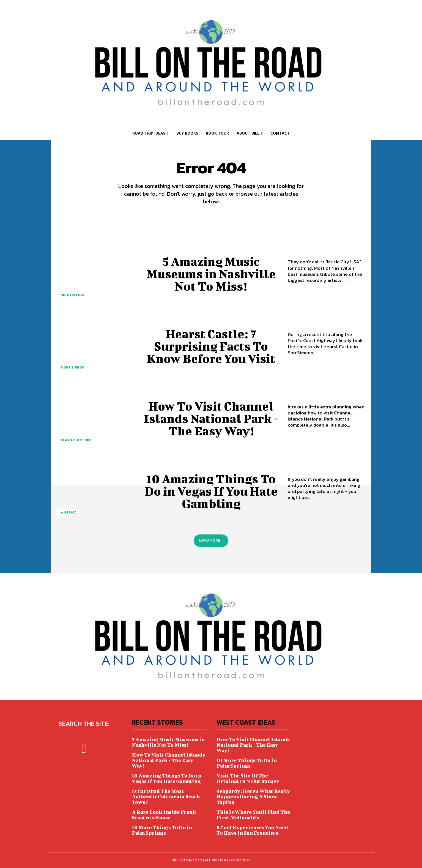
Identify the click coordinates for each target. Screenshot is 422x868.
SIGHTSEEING (73, 295)
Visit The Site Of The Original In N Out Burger (248, 778)
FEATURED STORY (76, 440)
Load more (211, 540)
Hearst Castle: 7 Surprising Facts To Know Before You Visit (211, 346)
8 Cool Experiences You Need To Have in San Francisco (252, 830)
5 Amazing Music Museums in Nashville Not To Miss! (211, 274)
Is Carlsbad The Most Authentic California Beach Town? (166, 797)
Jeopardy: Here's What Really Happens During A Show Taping (253, 797)
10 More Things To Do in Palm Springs (162, 830)
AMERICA (69, 512)
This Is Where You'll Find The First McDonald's (253, 815)
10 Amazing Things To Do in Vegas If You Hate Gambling (211, 491)
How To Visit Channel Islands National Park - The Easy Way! (211, 418)
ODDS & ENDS (72, 367)
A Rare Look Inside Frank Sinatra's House (164, 815)
